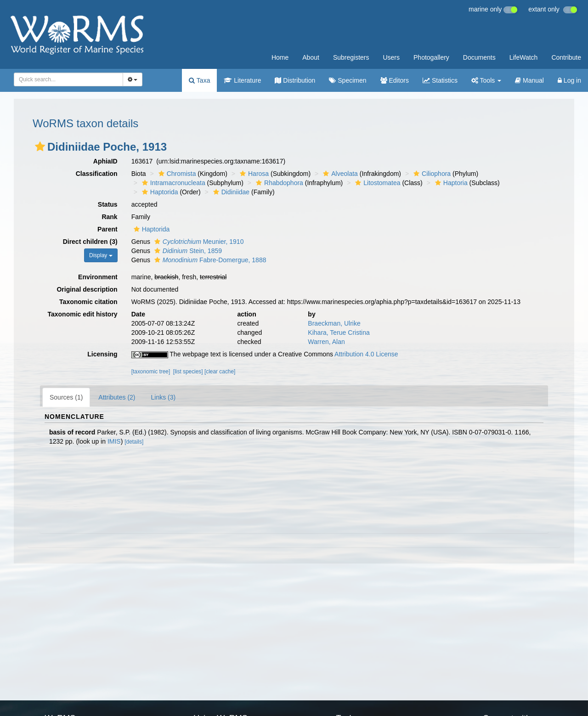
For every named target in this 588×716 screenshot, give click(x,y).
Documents (479, 57)
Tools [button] (486, 80)
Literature (242, 80)
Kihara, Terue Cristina (339, 333)
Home (280, 57)
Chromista (176, 174)
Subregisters (351, 57)
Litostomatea (376, 183)
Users (391, 57)
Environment (98, 277)
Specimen (348, 80)
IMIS (114, 441)
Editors (395, 80)
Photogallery (431, 57)
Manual (529, 80)
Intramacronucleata (172, 183)
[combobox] (68, 79)
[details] (134, 442)
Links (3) (164, 397)
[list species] (188, 372)
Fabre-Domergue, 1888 (209, 260)
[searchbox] (66, 79)
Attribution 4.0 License (366, 354)
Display (101, 255)
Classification (97, 174)
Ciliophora (431, 174)
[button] (40, 147)
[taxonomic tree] (151, 372)
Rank (109, 217)
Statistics (440, 80)
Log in (569, 80)
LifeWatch (524, 57)
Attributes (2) (117, 397)
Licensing (102, 354)
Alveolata (339, 174)
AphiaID (105, 161)
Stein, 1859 (187, 251)
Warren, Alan (326, 342)
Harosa (253, 174)
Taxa (199, 80)
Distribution (295, 80)
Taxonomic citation (88, 302)
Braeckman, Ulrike (334, 323)
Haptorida (159, 192)
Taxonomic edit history (82, 314)
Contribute (566, 57)
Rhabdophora (278, 183)
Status (108, 204)
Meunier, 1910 (198, 242)
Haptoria (450, 183)
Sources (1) (66, 397)
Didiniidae (230, 192)
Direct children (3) (90, 242)
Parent (107, 229)
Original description (87, 289)
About (311, 57)
